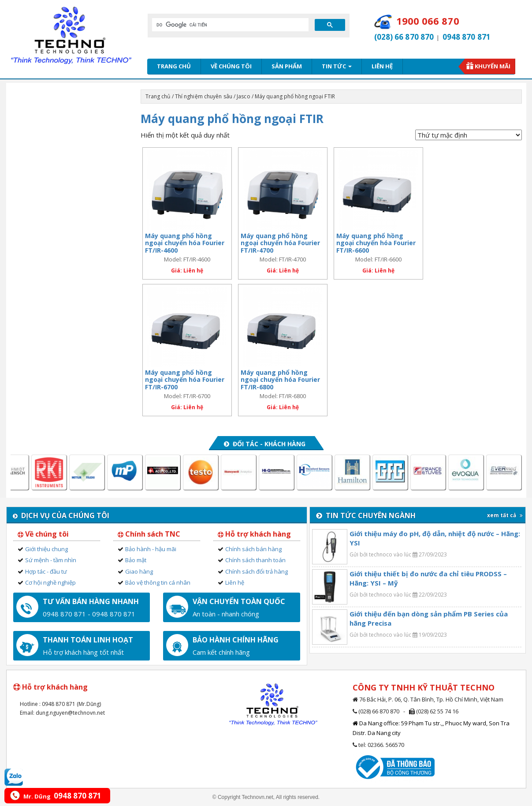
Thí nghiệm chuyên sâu (204, 96)
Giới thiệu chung (47, 549)
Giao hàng (139, 571)
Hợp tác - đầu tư (46, 571)
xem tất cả (505, 515)
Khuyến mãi (493, 66)
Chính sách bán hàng (253, 549)
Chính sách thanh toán (255, 560)
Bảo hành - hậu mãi (151, 549)
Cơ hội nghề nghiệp (50, 582)
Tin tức (337, 66)
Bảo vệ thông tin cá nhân (158, 582)
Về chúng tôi (231, 66)
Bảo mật (136, 560)
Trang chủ (174, 66)
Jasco (244, 96)
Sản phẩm (287, 66)
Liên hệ (382, 66)
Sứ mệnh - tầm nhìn (51, 560)
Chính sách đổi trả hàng (257, 571)
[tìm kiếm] (229, 25)
